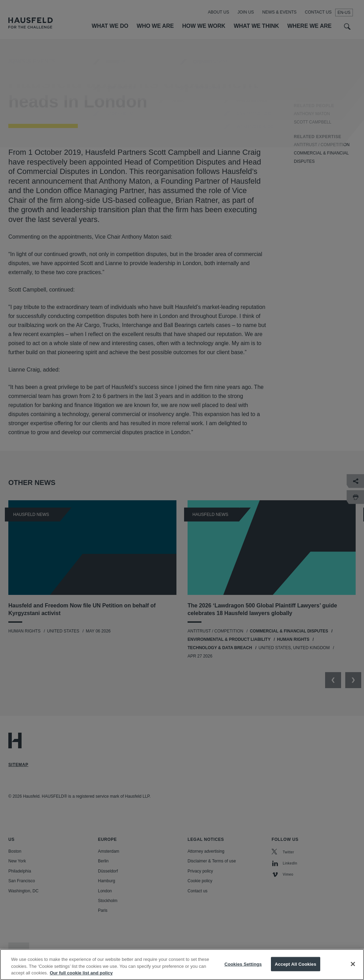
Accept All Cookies (296, 968)
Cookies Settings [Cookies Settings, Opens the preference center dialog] (243, 968)
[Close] (353, 969)
